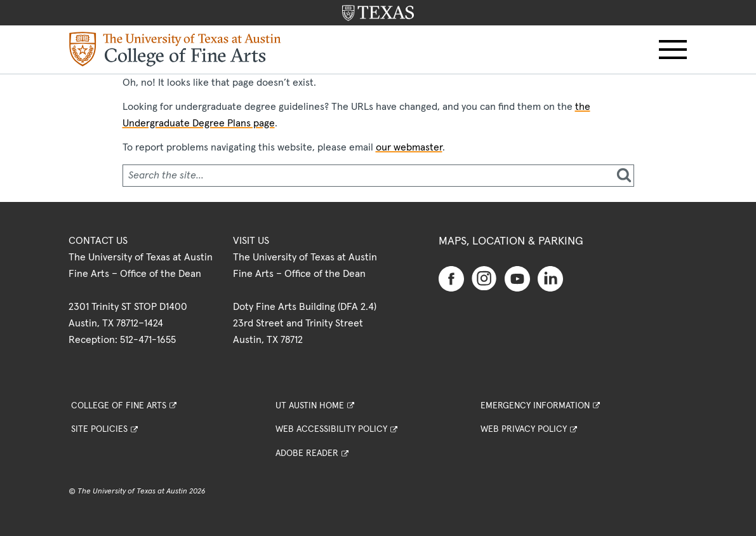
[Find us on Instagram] (484, 278)
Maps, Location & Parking (511, 241)
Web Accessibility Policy (331, 429)
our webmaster (409, 147)
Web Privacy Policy (524, 429)
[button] (673, 50)
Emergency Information (535, 406)
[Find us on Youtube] (517, 278)
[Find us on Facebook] (451, 278)
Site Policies (99, 429)
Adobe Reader (307, 453)
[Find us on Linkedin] (550, 278)
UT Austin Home (310, 406)
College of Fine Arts (119, 406)
